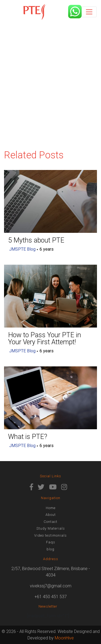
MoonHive (64, 638)
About (51, 515)
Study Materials (51, 528)
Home (51, 508)
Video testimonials (50, 535)
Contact (50, 522)
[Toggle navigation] (89, 12)
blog (50, 549)
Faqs (51, 542)
